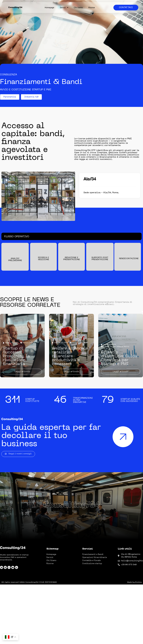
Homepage (49, 8)
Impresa (113, 347)
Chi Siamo (78, 8)
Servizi (64, 8)
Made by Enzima (134, 582)
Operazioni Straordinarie (95, 557)
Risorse (92, 8)
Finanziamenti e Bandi (93, 554)
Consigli (26, 343)
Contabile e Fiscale (91, 561)
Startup (32, 343)
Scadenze (120, 347)
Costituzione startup (92, 564)
